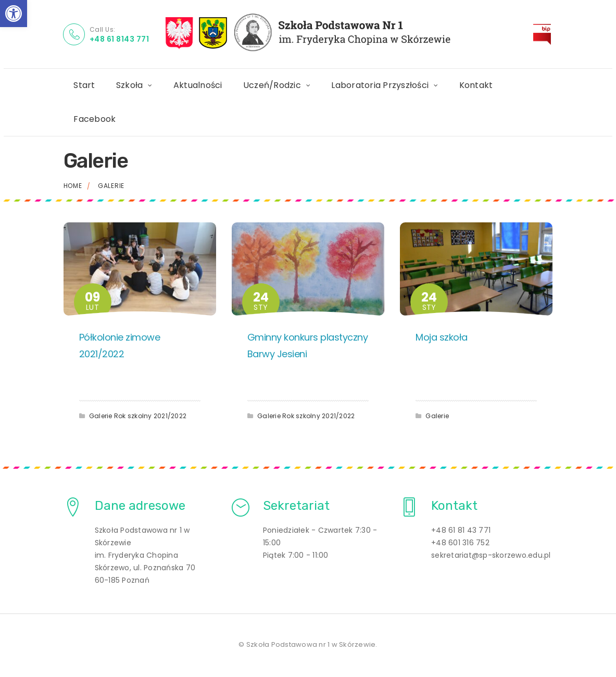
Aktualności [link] (198, 85)
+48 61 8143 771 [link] (120, 39)
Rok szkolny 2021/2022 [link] (150, 416)
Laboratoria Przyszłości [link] (380, 85)
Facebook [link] (95, 119)
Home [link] (73, 186)
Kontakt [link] (476, 85)
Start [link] (85, 85)
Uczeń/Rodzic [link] (272, 85)
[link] (14, 14)
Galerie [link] (101, 416)
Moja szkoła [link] (442, 337)
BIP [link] (548, 30)
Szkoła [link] (130, 85)
